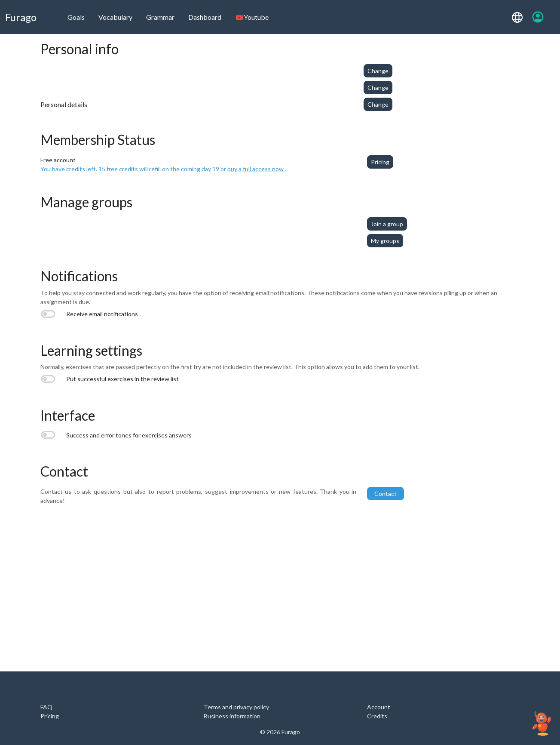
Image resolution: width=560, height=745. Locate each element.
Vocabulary (115, 17)
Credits (377, 716)
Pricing (380, 162)
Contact (386, 494)
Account (379, 707)
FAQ (46, 707)
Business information (232, 716)
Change (378, 71)
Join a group (387, 224)
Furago (21, 17)
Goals (76, 17)
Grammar (160, 17)
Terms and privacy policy (236, 707)
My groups (385, 241)
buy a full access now (256, 169)
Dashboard (205, 17)
